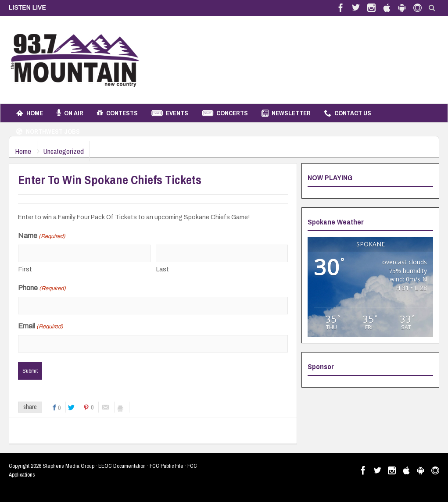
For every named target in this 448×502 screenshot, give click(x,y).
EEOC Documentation (122, 466)
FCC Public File (167, 466)
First (25, 269)
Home (30, 113)
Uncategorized (73, 151)
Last (162, 269)
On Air (70, 113)
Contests (117, 113)
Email (41, 327)
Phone (42, 288)
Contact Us (348, 113)
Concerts (225, 113)
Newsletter (286, 113)
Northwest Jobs (48, 132)
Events (170, 113)
